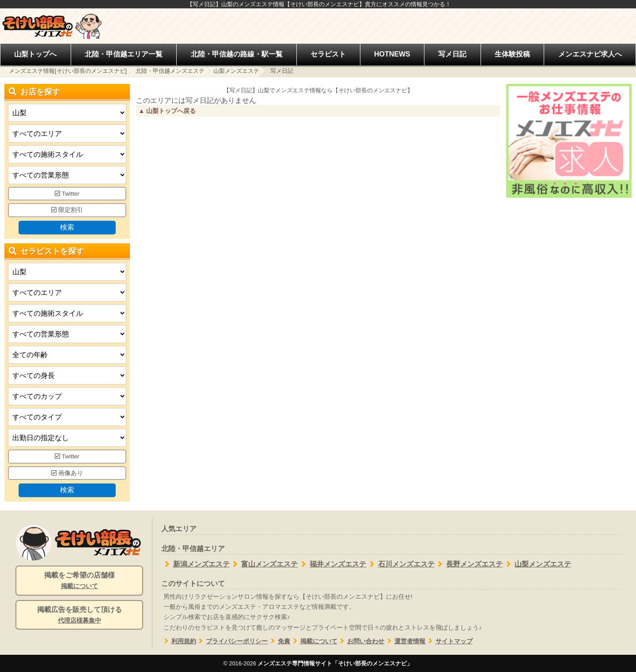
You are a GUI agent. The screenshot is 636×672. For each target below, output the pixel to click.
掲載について (314, 641)
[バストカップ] (67, 396)
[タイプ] (67, 417)
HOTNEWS (392, 54)
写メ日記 (452, 54)
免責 (279, 641)
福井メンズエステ (332, 564)
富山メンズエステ (264, 564)
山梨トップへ (35, 54)
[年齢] (67, 355)
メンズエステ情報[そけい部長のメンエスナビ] (68, 71)
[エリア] (67, 134)
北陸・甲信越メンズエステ (170, 71)
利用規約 (179, 641)
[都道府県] (67, 113)
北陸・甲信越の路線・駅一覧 (237, 54)
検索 (67, 227)
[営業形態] (67, 175)
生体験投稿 (512, 54)
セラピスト (328, 54)
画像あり (67, 473)
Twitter (67, 194)
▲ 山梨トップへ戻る (167, 111)
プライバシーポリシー (232, 641)
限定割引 (67, 210)
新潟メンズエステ (195, 564)
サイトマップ (449, 641)
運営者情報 (405, 641)
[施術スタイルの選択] (67, 154)
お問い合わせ (361, 641)
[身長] (67, 376)
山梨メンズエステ (236, 71)
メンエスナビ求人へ (590, 54)
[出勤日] (67, 438)
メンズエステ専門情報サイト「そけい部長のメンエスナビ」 (335, 663)
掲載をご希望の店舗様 (79, 581)
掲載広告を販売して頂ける (79, 615)
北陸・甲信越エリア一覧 (124, 54)
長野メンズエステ (469, 564)
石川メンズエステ (400, 564)
